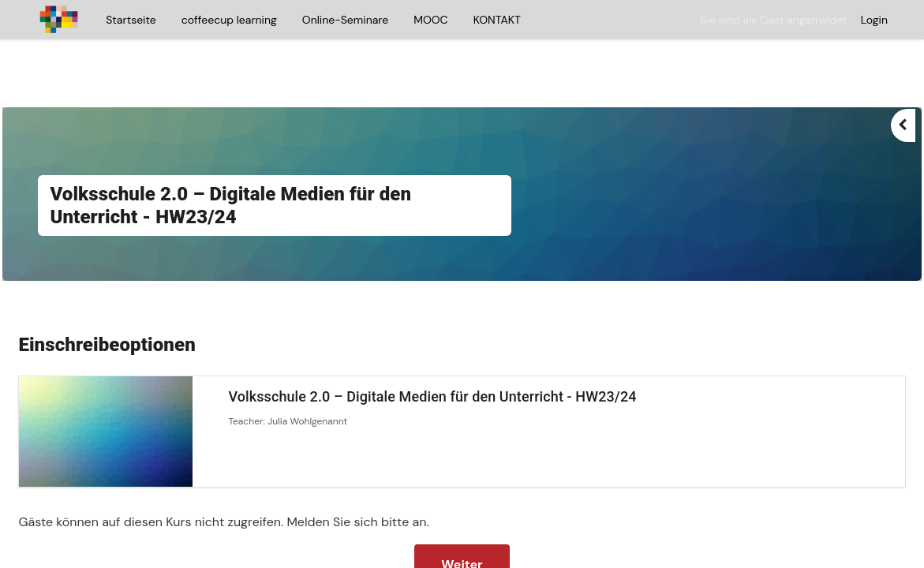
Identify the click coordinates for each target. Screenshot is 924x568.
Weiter (462, 520)
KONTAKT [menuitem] (497, 20)
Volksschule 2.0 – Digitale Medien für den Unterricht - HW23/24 (468, 352)
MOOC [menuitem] (430, 20)
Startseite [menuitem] (131, 20)
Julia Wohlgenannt (343, 377)
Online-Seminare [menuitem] (345, 20)
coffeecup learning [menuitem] (229, 20)
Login (874, 20)
